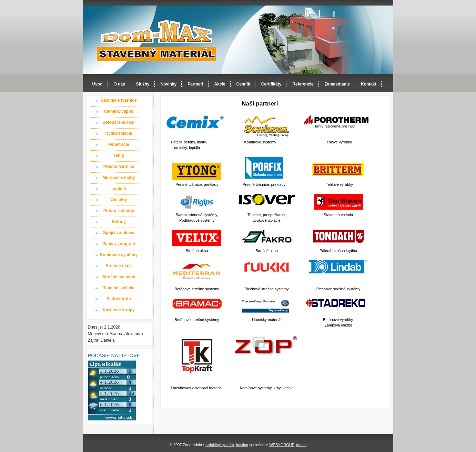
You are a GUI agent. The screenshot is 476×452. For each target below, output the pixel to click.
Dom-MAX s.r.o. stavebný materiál (157, 40)
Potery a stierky (119, 211)
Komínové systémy (119, 255)
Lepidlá (119, 189)
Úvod (98, 84)
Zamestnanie (337, 84)
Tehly (119, 155)
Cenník (243, 84)
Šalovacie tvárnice (119, 100)
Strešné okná (119, 266)
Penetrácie (119, 144)
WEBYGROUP (281, 445)
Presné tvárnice (119, 167)
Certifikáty (271, 84)
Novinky (169, 84)
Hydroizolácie (119, 133)
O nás (119, 84)
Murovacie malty (119, 178)
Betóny (119, 222)
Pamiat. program (119, 244)
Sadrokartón (119, 299)
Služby (143, 84)
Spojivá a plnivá (119, 233)
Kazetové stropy (119, 310)
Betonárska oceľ (119, 122)
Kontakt (369, 84)
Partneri (195, 84)
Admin (301, 445)
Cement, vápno (119, 111)
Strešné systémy (119, 277)
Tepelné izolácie (119, 288)
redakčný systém (220, 445)
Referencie (303, 84)
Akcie (220, 84)
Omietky (119, 200)
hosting (242, 445)
